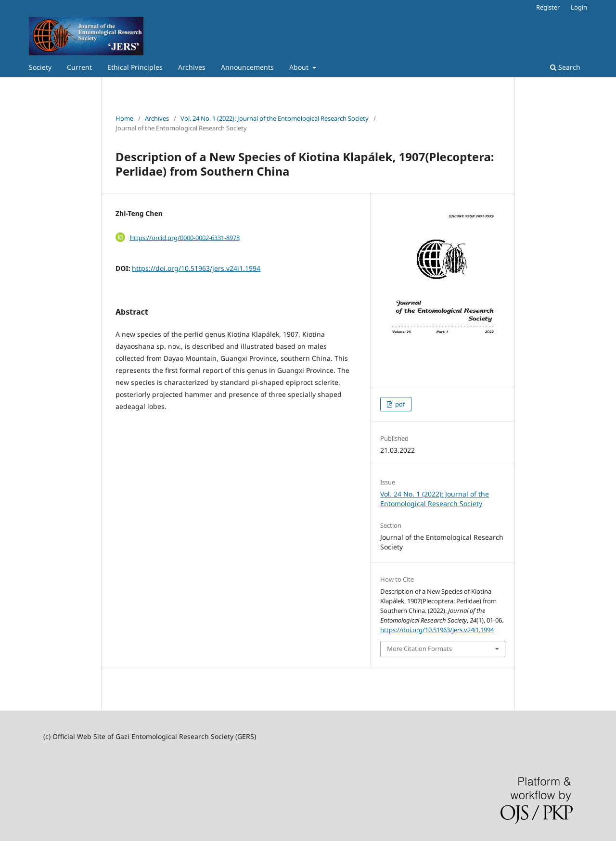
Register (548, 7)
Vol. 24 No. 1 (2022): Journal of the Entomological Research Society (275, 118)
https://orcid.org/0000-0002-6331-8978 (185, 237)
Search (565, 67)
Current (79, 67)
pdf (399, 404)
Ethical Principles (135, 67)
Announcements (247, 67)
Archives (192, 67)
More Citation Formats (419, 649)
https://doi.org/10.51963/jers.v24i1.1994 (196, 268)
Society (40, 67)
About (300, 67)
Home (124, 118)
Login (579, 7)
